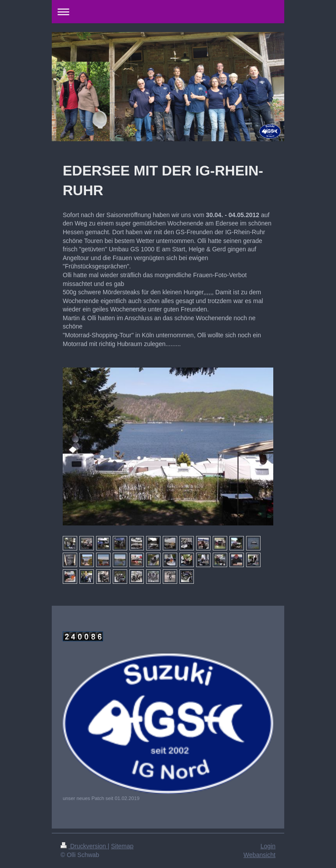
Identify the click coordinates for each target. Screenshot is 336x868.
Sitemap (122, 846)
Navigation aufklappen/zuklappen (168, 12)
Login (268, 846)
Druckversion (84, 846)
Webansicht (259, 855)
